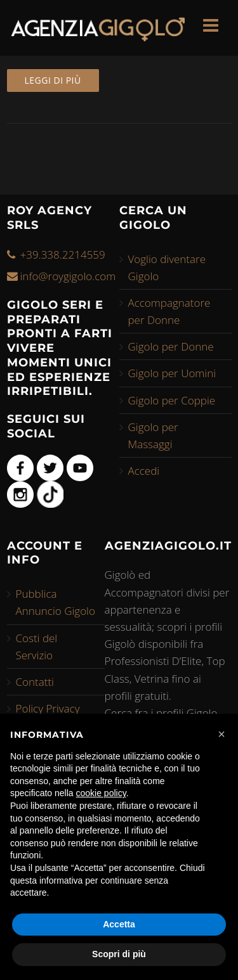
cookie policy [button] (101, 793)
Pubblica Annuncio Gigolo (56, 602)
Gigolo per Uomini (172, 373)
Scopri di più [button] (119, 954)
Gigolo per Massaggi (153, 435)
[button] (221, 734)
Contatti (35, 682)
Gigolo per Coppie (172, 400)
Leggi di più (53, 80)
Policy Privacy (48, 708)
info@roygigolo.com (68, 276)
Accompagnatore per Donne (169, 311)
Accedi (144, 471)
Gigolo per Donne (171, 346)
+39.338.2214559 (63, 255)
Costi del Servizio (37, 647)
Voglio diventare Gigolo (167, 268)
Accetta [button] (119, 924)
